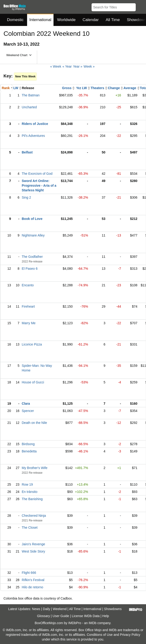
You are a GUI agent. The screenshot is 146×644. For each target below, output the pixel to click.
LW (16, 88)
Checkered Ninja (34, 516)
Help (106, 616)
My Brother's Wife (35, 468)
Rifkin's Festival (33, 580)
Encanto (28, 285)
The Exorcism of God (37, 174)
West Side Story (33, 551)
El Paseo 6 (30, 269)
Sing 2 (26, 197)
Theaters (97, 88)
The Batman (31, 95)
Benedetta (29, 451)
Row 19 (27, 484)
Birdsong (28, 444)
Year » (78, 66)
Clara (26, 404)
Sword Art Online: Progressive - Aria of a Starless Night (39, 186)
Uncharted (29, 107)
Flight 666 (29, 573)
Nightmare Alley (33, 235)
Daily (47, 609)
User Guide (61, 616)
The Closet (30, 528)
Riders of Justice (35, 124)
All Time (113, 20)
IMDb (92, 623)
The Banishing (32, 499)
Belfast (27, 152)
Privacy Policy (130, 635)
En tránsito (30, 492)
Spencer (28, 411)
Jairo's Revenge (33, 544)
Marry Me (29, 323)
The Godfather (32, 257)
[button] (140, 6)
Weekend (60, 609)
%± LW (82, 88)
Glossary (43, 616)
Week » (89, 66)
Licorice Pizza (32, 344)
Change (114, 88)
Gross (67, 88)
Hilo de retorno (32, 587)
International (40, 20)
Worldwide (66, 20)
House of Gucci (33, 382)
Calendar (91, 20)
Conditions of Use (100, 635)
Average (130, 88)
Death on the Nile (34, 423)
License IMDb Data (86, 616)
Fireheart (28, 306)
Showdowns (113, 609)
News (36, 609)
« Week (56, 66)
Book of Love (32, 219)
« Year (67, 66)
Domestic (15, 20)
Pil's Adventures (33, 136)
